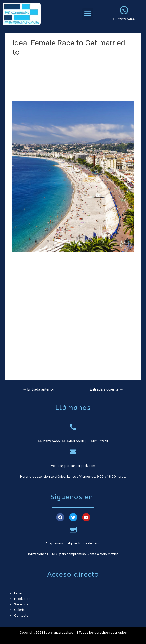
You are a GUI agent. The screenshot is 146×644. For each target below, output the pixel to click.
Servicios (21, 604)
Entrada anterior (38, 389)
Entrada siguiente (107, 389)
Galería (19, 610)
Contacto (21, 615)
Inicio (18, 593)
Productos (22, 599)
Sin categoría (25, 61)
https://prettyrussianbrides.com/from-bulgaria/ (49, 355)
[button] (88, 14)
